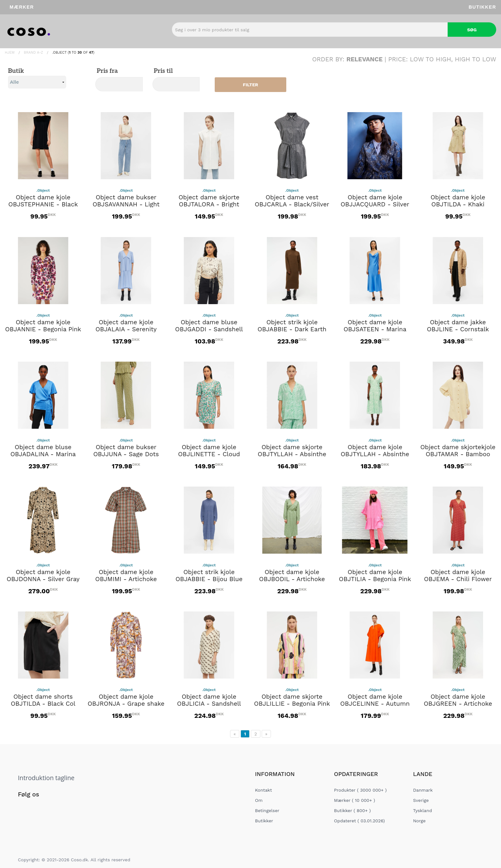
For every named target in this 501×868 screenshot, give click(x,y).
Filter (250, 85)
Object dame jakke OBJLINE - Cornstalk (458, 326)
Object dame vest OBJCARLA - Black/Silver (292, 201)
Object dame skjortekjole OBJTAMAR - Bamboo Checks (458, 454)
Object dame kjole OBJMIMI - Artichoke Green (126, 579)
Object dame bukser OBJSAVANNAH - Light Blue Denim (126, 204)
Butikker (482, 7)
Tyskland (423, 810)
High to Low (476, 59)
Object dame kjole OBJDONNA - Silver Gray (43, 576)
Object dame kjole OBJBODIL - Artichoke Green (292, 579)
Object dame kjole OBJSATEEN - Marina (375, 326)
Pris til (163, 71)
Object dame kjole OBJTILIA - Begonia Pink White (375, 579)
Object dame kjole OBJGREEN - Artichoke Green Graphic (458, 704)
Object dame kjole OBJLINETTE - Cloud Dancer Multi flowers (209, 454)
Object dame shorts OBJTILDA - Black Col (43, 700)
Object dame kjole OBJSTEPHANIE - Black (43, 201)
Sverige (421, 800)
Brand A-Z (34, 53)
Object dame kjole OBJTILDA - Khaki (458, 201)
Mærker (22, 7)
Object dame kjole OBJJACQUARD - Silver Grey (375, 204)
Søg (472, 30)
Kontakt (263, 790)
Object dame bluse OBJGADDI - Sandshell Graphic (209, 329)
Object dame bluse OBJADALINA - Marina (43, 451)
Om (259, 800)
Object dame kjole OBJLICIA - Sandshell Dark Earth (209, 704)
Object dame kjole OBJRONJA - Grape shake (126, 700)
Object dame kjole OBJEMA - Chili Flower (458, 576)
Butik (37, 78)
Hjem (10, 53)
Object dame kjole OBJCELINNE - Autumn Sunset (375, 704)
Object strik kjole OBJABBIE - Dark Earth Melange (292, 329)
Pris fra (107, 71)
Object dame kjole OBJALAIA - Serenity (126, 326)
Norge (419, 821)
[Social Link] (23, 808)
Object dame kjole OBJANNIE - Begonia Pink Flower (43, 329)
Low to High (431, 59)
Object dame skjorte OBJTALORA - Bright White (209, 204)
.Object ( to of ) (73, 53)
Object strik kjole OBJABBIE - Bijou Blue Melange (209, 579)
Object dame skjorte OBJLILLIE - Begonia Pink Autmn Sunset (292, 704)
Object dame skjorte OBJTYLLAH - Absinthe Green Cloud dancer (292, 454)
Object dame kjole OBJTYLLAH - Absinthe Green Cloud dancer (375, 454)
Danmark (423, 790)
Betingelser (267, 810)
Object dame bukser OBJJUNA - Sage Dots (126, 451)
